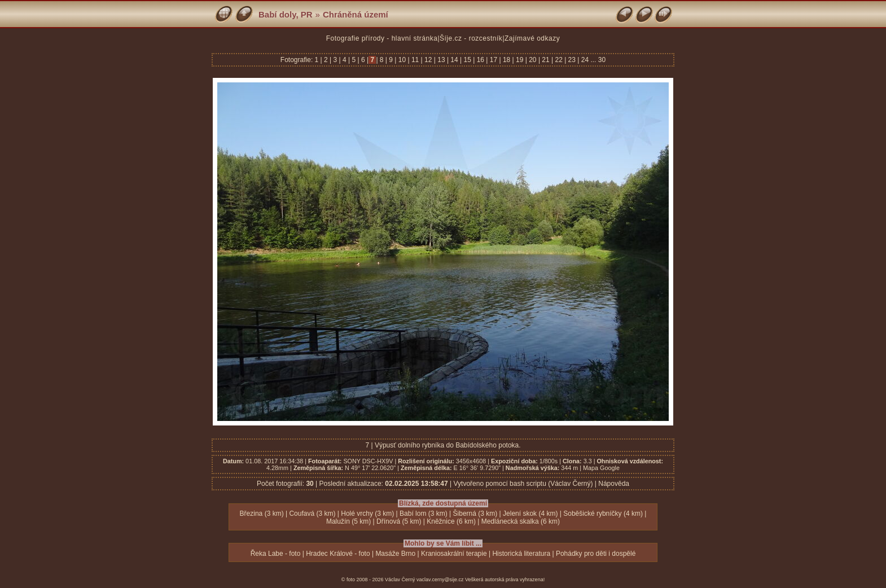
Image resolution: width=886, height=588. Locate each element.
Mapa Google (601, 468)
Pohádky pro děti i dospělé (596, 554)
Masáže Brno (395, 554)
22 (559, 60)
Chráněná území (356, 14)
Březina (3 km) (262, 514)
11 (415, 60)
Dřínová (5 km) (399, 521)
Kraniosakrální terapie (454, 554)
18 (507, 60)
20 (533, 60)
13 (441, 60)
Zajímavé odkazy (532, 38)
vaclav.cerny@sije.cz (440, 580)
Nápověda (614, 484)
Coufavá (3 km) (312, 514)
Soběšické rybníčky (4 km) (603, 514)
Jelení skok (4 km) (530, 514)
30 (602, 60)
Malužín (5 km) (348, 521)
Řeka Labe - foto (276, 554)
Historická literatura (521, 554)
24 (585, 60)
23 (572, 60)
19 (520, 60)
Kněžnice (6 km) (451, 521)
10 (402, 60)
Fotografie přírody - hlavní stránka (382, 38)
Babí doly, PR (286, 14)
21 (546, 60)
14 (454, 60)
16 (480, 60)
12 (428, 60)
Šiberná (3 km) (475, 514)
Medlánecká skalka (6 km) (521, 521)
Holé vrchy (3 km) (367, 514)
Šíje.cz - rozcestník (471, 38)
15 (467, 60)
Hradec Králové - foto (338, 554)
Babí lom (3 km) (424, 514)
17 (493, 60)
